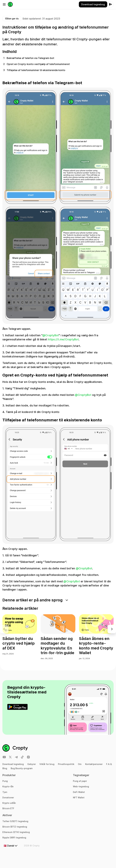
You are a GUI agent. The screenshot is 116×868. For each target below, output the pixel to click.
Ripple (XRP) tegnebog (14, 838)
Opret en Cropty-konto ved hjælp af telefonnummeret (38, 64)
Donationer (8, 797)
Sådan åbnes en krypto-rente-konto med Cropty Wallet (96, 646)
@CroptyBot (51, 335)
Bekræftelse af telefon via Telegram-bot (30, 58)
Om (80, 764)
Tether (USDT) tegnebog (15, 821)
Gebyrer (32, 764)
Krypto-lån (8, 786)
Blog (5, 768)
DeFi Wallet (79, 792)
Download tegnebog (13, 764)
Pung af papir (80, 781)
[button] (112, 629)
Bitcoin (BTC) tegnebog (15, 827)
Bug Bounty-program (22, 768)
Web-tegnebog (81, 786)
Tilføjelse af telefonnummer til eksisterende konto (36, 70)
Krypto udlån (9, 803)
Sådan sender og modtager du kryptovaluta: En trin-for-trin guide (57, 646)
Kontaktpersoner (94, 764)
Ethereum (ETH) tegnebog (16, 832)
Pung (5, 781)
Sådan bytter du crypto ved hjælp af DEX (19, 643)
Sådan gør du (12, 19)
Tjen (5, 792)
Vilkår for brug (47, 764)
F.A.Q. (109, 764)
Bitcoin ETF (8, 808)
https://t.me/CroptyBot (63, 339)
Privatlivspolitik (66, 764)
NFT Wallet (79, 797)
